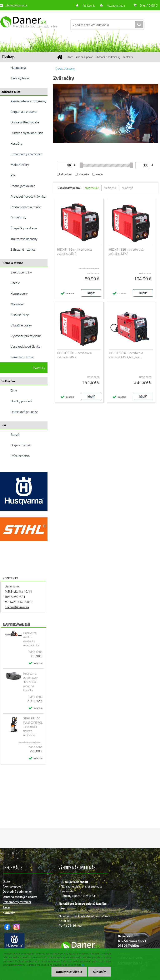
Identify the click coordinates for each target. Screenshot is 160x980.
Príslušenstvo (20, 456)
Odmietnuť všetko (67, 972)
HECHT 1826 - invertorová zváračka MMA (126, 252)
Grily (14, 390)
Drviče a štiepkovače (25, 122)
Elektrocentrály (21, 272)
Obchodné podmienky (108, 57)
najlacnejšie (92, 188)
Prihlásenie (87, 6)
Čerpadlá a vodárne (24, 112)
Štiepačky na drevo (24, 228)
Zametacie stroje (22, 357)
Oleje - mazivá (21, 445)
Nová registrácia (115, 6)
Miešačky (17, 304)
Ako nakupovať (84, 57)
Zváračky (39, 368)
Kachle (15, 283)
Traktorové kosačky (24, 239)
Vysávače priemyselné (26, 336)
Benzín (15, 435)
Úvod (59, 69)
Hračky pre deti (21, 401)
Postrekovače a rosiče (26, 207)
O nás (70, 57)
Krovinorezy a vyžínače (26, 154)
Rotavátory (18, 218)
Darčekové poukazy (24, 412)
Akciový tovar (20, 78)
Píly (13, 175)
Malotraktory (20, 165)
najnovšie (127, 188)
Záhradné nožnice (23, 249)
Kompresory (19, 293)
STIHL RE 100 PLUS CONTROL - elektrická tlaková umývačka (33, 727)
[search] (139, 25)
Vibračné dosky (21, 325)
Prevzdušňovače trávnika (28, 196)
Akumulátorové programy (28, 101)
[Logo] (29, 25)
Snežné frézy (20, 315)
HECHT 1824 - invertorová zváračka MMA (74, 252)
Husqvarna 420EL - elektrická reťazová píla (31, 639)
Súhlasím (99, 972)
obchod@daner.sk (17, 607)
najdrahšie (110, 188)
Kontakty (128, 57)
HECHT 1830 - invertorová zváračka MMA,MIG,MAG (126, 355)
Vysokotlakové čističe (26, 346)
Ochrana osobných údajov (20, 897)
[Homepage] (60, 57)
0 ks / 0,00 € (149, 5)
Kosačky (16, 143)
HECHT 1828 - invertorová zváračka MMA (74, 355)
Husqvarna (18, 68)
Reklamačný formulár (17, 902)
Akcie (6, 907)
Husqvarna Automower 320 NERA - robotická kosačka (30, 682)
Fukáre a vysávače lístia (27, 133)
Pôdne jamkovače (23, 186)
